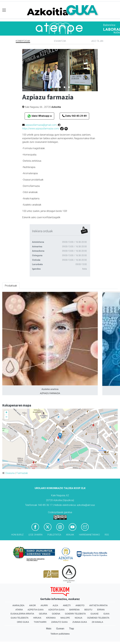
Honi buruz (17, 535)
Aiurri (44, 605)
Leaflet (114, 468)
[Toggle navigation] (4, 10)
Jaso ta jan (97, 41)
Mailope (65, 618)
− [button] (6, 417)
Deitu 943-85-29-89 (74, 116)
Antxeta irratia (98, 605)
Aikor (33, 605)
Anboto (80, 605)
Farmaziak (22, 473)
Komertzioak (23, 41)
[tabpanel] (60, 70)
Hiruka (37, 618)
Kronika (51, 618)
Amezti (67, 605)
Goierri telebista (75, 614)
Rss (107, 535)
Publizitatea (54, 535)
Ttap (72, 629)
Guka (106, 614)
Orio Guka (23, 622)
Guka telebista (20, 618)
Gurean (60, 629)
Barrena (74, 610)
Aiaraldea (18, 605)
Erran (101, 610)
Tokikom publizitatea (60, 634)
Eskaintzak (60, 41)
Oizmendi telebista (98, 618)
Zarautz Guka (59, 622)
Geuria (43, 614)
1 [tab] (51, 87)
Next (100, 70)
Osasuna (10, 473)
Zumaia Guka (80, 622)
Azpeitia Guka (36, 610)
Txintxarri (40, 622)
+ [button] (6, 413)
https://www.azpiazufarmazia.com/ (41, 129)
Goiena (56, 614)
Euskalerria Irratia (22, 614)
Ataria (19, 610)
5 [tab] (69, 87)
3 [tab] (60, 87)
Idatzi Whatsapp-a (39, 116)
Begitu (88, 610)
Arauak (70, 535)
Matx (49, 629)
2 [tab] (55, 87)
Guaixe (95, 614)
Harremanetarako (89, 535)
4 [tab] (64, 87)
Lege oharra (35, 535)
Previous (20, 70)
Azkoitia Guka (57, 610)
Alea (55, 605)
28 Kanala (97, 622)
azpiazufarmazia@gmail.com (41, 125)
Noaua (79, 618)
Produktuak (11, 286)
